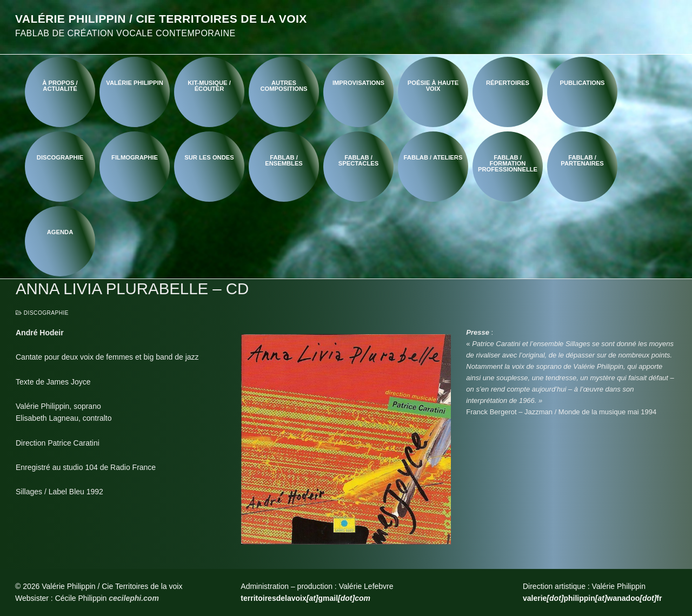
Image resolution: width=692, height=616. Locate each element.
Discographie (42, 313)
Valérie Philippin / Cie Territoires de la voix (161, 19)
